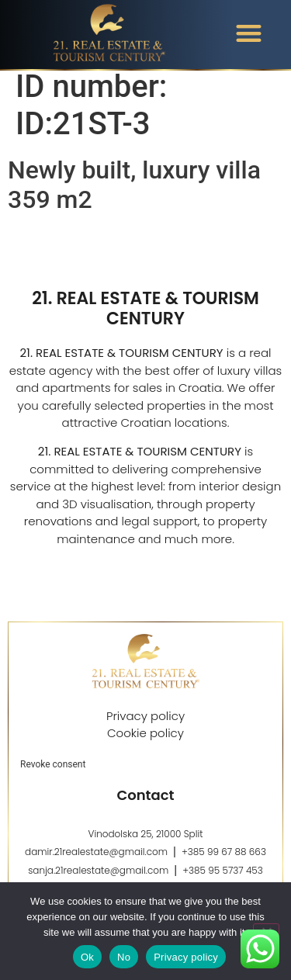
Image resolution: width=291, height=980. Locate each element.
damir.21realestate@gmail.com (96, 861)
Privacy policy (186, 957)
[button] (249, 33)
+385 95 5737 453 (223, 880)
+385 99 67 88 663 (224, 861)
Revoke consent (53, 774)
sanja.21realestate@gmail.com (98, 880)
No (124, 957)
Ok (87, 957)
